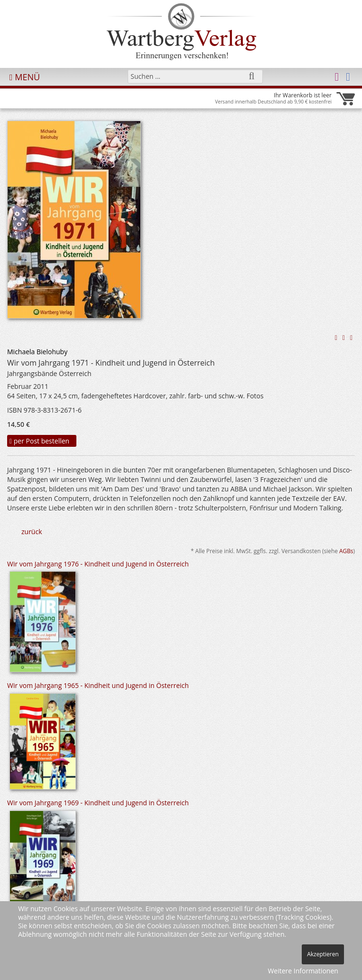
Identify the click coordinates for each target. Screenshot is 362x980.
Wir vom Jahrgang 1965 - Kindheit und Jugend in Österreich (98, 685)
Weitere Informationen (303, 971)
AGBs (346, 551)
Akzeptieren (323, 954)
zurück (32, 532)
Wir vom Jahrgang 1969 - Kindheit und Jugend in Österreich (98, 803)
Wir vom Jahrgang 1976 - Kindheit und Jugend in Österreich (98, 564)
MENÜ (25, 77)
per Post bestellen (39, 441)
